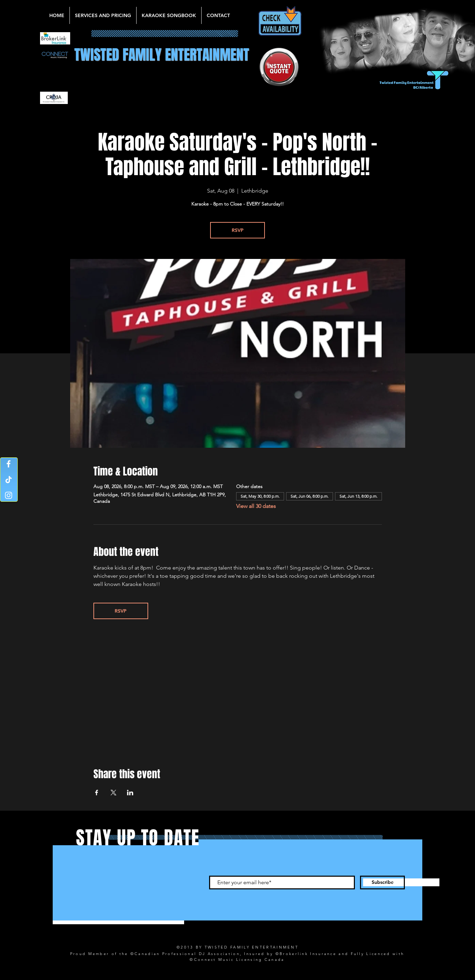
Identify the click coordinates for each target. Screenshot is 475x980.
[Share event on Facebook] (97, 793)
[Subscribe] (382, 883)
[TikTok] (9, 480)
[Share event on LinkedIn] (130, 793)
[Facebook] (9, 464)
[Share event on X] (113, 793)
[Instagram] (9, 495)
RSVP (238, 230)
